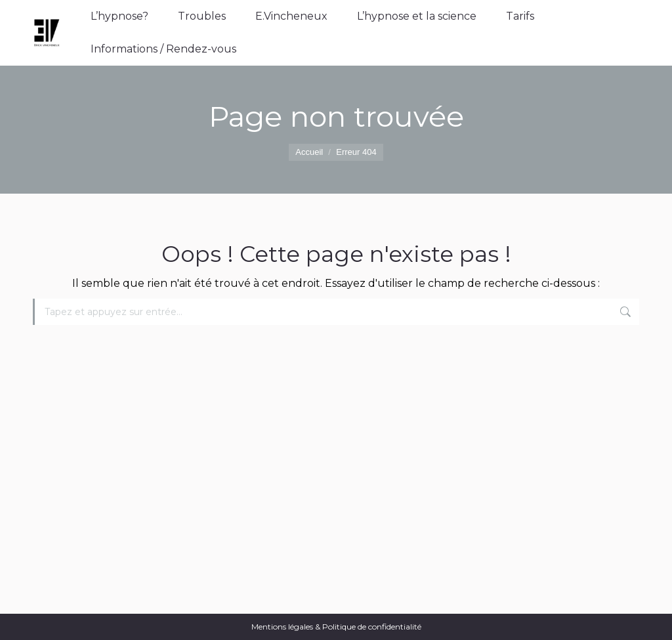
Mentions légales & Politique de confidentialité (336, 627)
